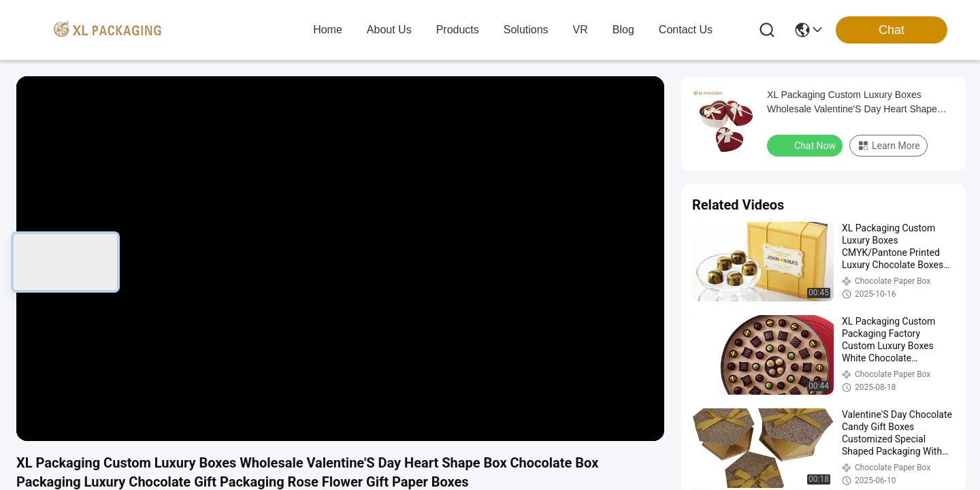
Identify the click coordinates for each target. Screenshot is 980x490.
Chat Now (806, 145)
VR (581, 30)
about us (389, 30)
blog (623, 30)
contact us (686, 30)
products (458, 30)
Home (328, 30)
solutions (526, 30)
